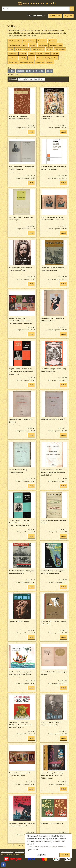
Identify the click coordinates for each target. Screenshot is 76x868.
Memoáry (50, 62)
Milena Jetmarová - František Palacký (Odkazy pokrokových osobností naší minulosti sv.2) (20, 523)
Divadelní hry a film (38, 49)
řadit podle (14, 79)
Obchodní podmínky (8, 852)
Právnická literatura (15, 45)
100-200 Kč (20, 71)
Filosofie (40, 54)
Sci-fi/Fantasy (13, 58)
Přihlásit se (55, 16)
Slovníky (32, 54)
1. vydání (31, 58)
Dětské (47, 54)
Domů (10, 74)
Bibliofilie (33, 45)
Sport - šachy (42, 41)
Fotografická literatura (22, 49)
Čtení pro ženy (13, 62)
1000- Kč (49, 71)
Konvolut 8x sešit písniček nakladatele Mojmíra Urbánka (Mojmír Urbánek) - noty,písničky (21, 321)
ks (36, 15)
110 (25, 846)
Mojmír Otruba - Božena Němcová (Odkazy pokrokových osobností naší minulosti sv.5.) (22, 371)
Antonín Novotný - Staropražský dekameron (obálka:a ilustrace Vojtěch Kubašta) (52, 775)
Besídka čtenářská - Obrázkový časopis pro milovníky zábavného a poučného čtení (53, 472)
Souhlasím (65, 855)
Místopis (49, 49)
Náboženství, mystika (27, 62)
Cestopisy (55, 54)
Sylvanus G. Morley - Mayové (19, 621)
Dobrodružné (43, 45)
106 (13, 846)
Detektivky (52, 41)
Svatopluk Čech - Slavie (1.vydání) (53, 419)
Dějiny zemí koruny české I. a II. (52, 823)
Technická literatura (29, 41)
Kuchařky (23, 58)
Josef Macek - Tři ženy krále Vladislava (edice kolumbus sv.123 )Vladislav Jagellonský (21, 725)
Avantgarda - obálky (56, 45)
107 (16, 846)
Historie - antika (60, 49)
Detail (31, 132)
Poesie (25, 45)
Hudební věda (40, 62)
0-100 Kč (11, 71)
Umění (11, 49)
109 (22, 846)
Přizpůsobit (41, 855)
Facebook (3, 865)
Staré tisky (23, 54)
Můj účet (68, 16)
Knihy (11, 26)
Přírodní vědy (13, 54)
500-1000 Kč (40, 71)
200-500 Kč (30, 71)
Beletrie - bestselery (15, 41)
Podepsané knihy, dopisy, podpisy (47, 58)
